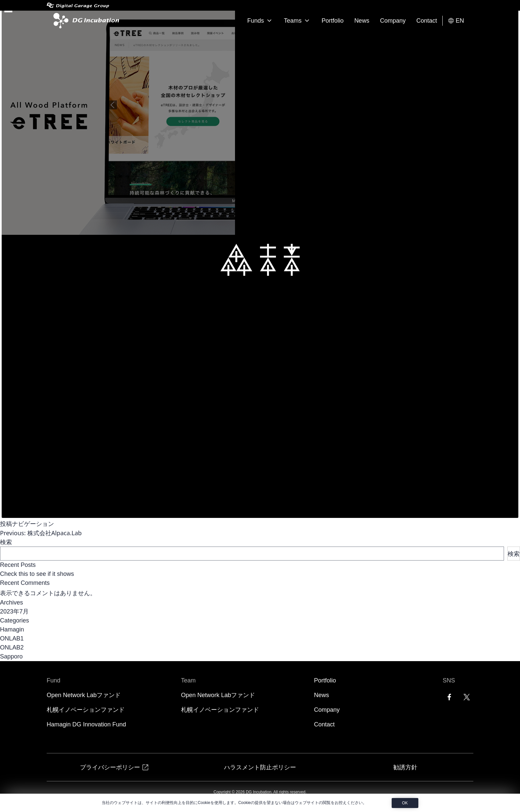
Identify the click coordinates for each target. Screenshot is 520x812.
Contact (427, 21)
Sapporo (11, 656)
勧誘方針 (405, 767)
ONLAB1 (12, 638)
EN (456, 21)
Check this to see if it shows (37, 574)
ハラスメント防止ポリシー (260, 767)
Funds (260, 21)
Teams (297, 21)
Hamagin (12, 629)
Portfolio (333, 21)
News (362, 21)
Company (393, 21)
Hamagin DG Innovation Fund (86, 724)
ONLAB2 (12, 647)
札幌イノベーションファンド (86, 710)
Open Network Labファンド (84, 695)
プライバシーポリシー (115, 767)
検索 (6, 542)
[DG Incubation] (85, 21)
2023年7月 (14, 611)
